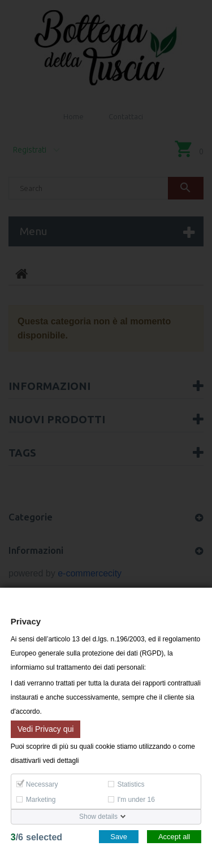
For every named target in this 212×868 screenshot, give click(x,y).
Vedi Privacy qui (46, 728)
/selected (36, 837)
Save (119, 837)
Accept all (174, 837)
